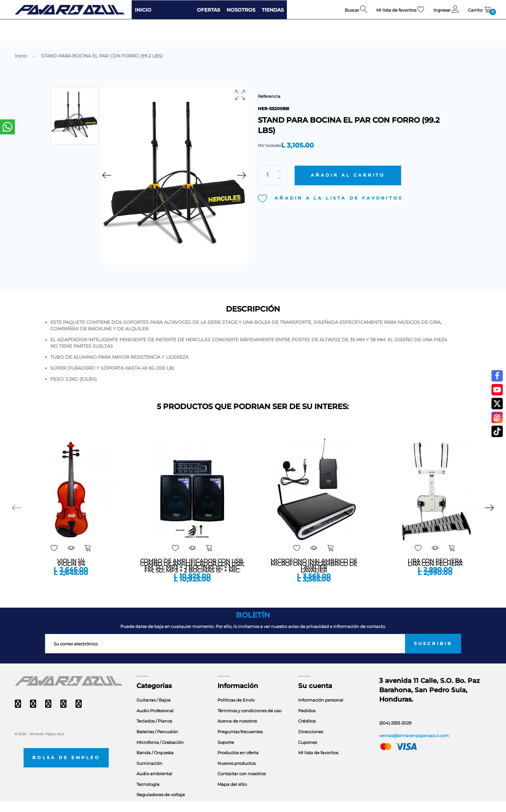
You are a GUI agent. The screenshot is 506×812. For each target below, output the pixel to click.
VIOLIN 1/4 (71, 575)
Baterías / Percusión (157, 742)
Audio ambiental (154, 785)
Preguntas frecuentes (240, 742)
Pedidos (307, 721)
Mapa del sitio (232, 795)
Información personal (321, 711)
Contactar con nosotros (242, 785)
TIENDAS (273, 10)
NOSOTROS (241, 10)
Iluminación (149, 774)
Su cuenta (315, 697)
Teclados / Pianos (154, 732)
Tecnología (148, 795)
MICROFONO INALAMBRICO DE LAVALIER (314, 578)
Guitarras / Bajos (153, 711)
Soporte (226, 753)
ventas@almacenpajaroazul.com (414, 746)
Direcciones (311, 742)
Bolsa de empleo (66, 768)
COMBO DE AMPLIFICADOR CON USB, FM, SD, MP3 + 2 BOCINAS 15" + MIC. (192, 578)
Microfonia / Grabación (160, 753)
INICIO (143, 10)
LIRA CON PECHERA (435, 575)
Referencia (269, 96)
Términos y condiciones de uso (249, 721)
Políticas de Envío (236, 711)
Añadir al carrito (348, 163)
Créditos (307, 732)
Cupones (308, 753)
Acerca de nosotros (237, 732)
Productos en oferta (238, 764)
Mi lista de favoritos (318, 764)
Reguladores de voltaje (161, 806)
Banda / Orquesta (155, 764)
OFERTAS (208, 10)
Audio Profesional (155, 721)
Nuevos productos (237, 774)
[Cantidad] (272, 163)
